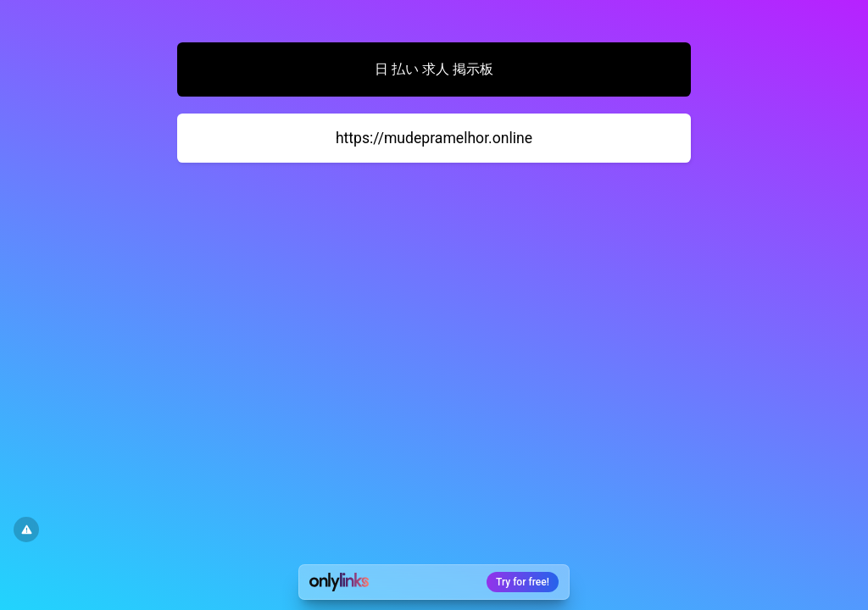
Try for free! (523, 582)
